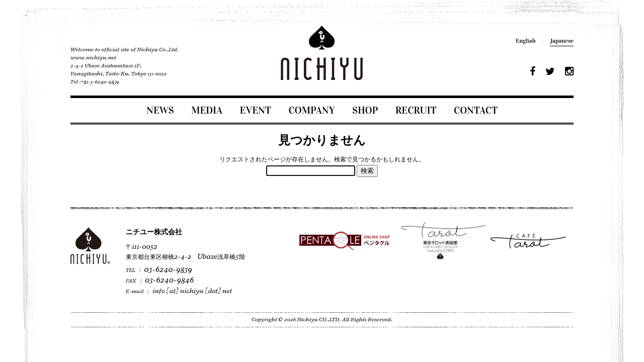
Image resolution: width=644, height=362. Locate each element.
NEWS (160, 110)
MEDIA (207, 110)
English (526, 41)
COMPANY (311, 110)
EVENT (256, 110)
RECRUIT (416, 110)
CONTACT (476, 110)
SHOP (365, 110)
